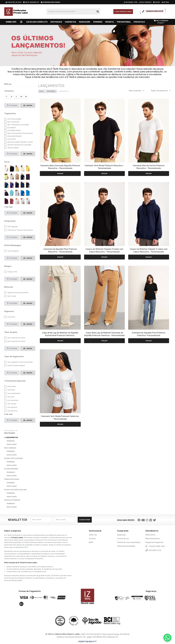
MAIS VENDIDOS (10, 448)
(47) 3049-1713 (153, 550)
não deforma (11, 411)
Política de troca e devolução (129, 542)
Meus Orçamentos (153, 539)
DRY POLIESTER (12, 122)
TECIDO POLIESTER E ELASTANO (18, 145)
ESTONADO (10, 128)
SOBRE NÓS (11, 22)
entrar (165, 2)
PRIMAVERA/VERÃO (12, 479)
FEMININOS (11, 441)
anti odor (9, 397)
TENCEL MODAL (12, 148)
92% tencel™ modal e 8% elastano (19, 230)
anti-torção (10, 404)
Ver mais (8, 207)
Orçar (60, 174)
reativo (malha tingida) (15, 366)
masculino (10, 317)
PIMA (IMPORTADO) (13, 136)
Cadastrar (85, 520)
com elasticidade (12, 393)
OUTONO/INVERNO (11, 469)
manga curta (11, 272)
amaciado (10, 390)
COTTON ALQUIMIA (13, 119)
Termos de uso (123, 539)
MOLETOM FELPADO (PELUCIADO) (18, 133)
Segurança (121, 535)
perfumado (10, 386)
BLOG (91, 542)
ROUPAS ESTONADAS (12, 500)
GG (21, 96)
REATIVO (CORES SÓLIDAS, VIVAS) (19, 142)
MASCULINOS (12, 444)
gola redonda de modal (15, 341)
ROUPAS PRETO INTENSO (14, 458)
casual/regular (12, 251)
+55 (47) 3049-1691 (155, 546)
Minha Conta (150, 535)
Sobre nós (93, 535)
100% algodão (11, 227)
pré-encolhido (11, 400)
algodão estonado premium (16, 293)
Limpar (28, 105)
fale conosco (145, 2)
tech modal (10, 296)
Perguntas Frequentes (154, 542)
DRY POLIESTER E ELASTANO (17, 125)
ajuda (157, 2)
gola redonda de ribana (15, 338)
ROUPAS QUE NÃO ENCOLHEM (15, 490)
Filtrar (12, 105)
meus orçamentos (31, 2)
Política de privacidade (126, 546)
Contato (92, 539)
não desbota (11, 407)
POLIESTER (10, 139)
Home (41, 91)
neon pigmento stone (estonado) (18, 362)
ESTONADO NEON (12, 131)
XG (26, 96)
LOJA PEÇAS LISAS (123, 12)
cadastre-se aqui (13, 2)
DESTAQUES (51, 91)
